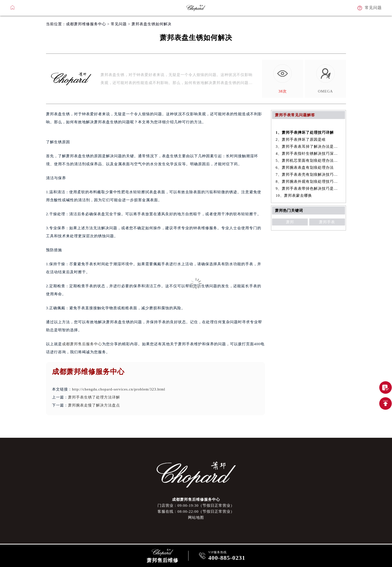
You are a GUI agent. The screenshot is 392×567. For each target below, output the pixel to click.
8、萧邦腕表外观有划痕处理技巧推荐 (309, 181)
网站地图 (196, 517)
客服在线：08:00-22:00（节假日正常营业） (196, 511)
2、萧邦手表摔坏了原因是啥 (301, 139)
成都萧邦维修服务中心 (86, 24)
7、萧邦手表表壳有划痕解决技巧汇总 (309, 174)
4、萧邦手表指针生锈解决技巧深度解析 (309, 153)
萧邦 (290, 222)
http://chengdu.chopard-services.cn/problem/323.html (119, 389)
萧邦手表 (327, 222)
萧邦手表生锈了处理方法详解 (94, 397)
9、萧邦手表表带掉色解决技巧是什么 (309, 188)
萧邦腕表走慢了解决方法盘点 (94, 405)
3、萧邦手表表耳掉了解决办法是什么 (309, 146)
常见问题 (119, 24)
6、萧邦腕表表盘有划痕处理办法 (305, 167)
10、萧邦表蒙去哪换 (294, 195)
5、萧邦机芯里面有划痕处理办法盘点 (309, 160)
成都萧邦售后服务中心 (82, 344)
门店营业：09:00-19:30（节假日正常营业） (196, 505)
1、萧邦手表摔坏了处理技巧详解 (305, 132)
